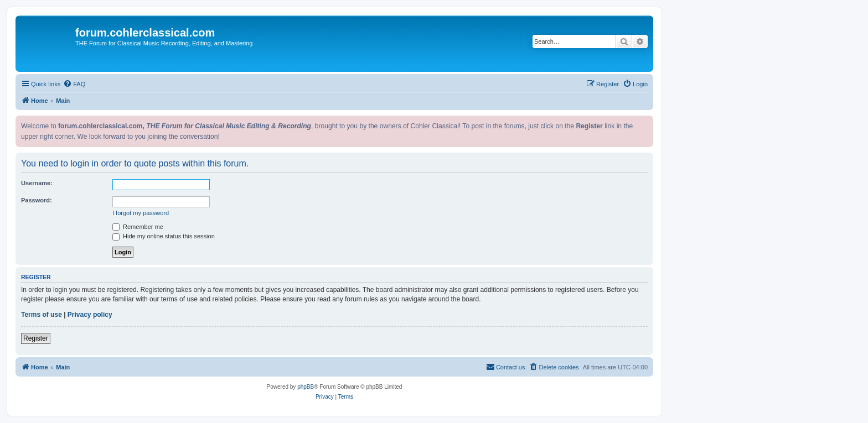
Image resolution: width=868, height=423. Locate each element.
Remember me (138, 227)
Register (36, 338)
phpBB (306, 387)
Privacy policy (90, 315)
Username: (37, 183)
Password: (37, 200)
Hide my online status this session (164, 236)
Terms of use (42, 315)
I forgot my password (141, 213)
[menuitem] (74, 84)
